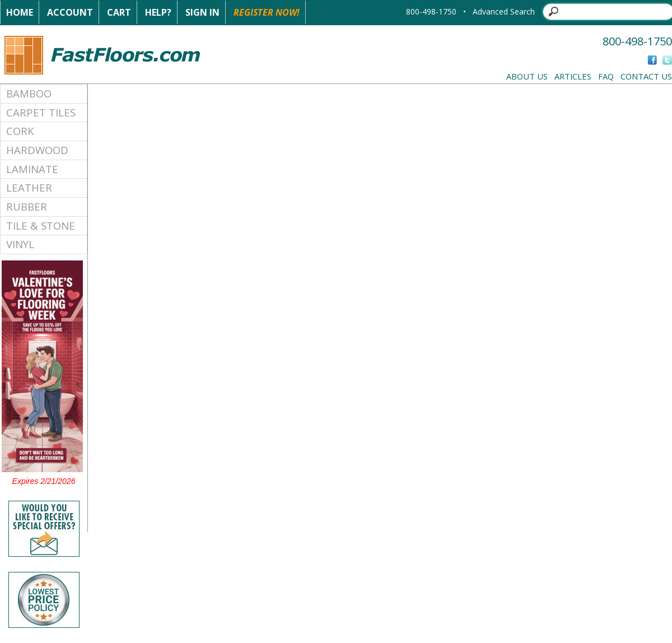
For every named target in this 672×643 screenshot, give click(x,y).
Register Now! (267, 12)
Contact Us (646, 76)
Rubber (27, 206)
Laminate (32, 169)
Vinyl (20, 244)
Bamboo (29, 93)
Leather (29, 187)
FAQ (606, 76)
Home (20, 12)
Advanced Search (504, 11)
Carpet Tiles (41, 112)
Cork (20, 131)
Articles (573, 76)
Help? (158, 12)
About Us (527, 76)
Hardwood (37, 150)
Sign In (202, 12)
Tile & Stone (41, 225)
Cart (119, 12)
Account (70, 12)
